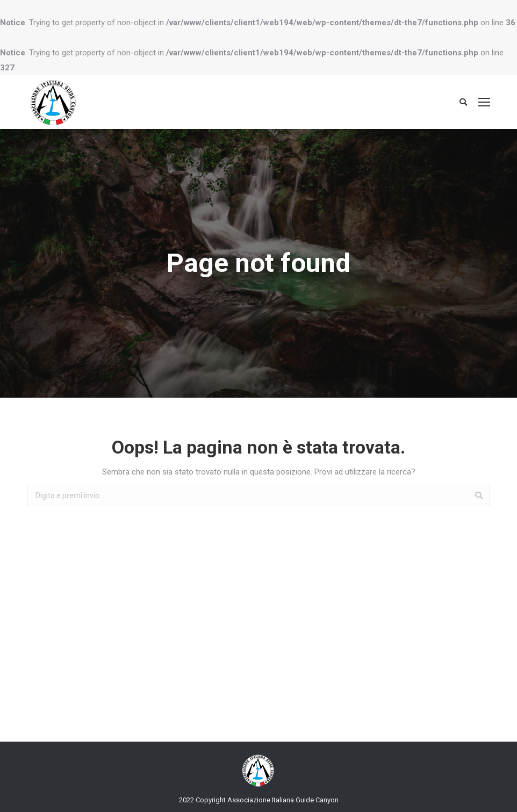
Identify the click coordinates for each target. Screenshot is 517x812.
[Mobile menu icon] (484, 102)
